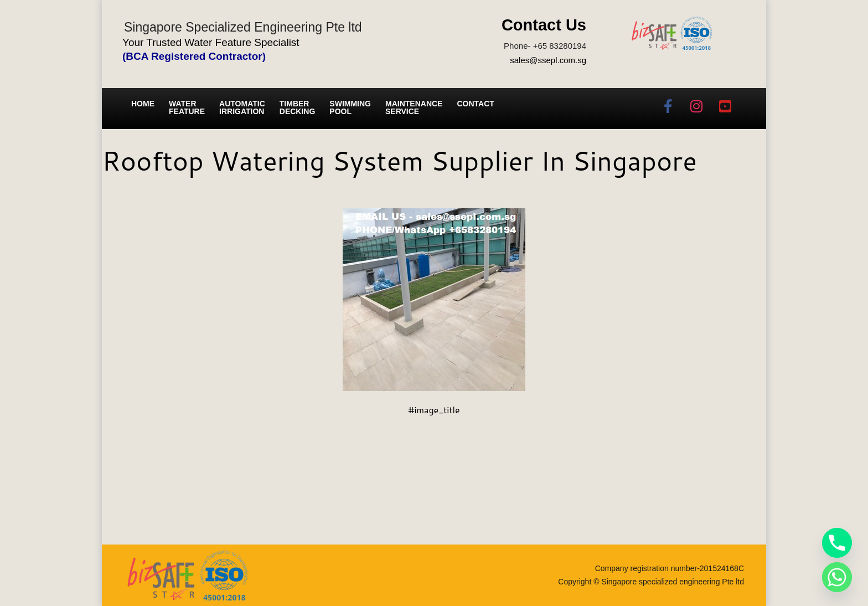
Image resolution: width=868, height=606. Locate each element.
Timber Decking (298, 107)
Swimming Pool (350, 107)
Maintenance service (414, 107)
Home (143, 104)
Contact (475, 104)
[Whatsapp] (837, 577)
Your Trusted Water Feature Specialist (211, 42)
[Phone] (837, 543)
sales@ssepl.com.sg (548, 60)
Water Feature (187, 107)
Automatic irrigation (242, 107)
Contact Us (544, 25)
